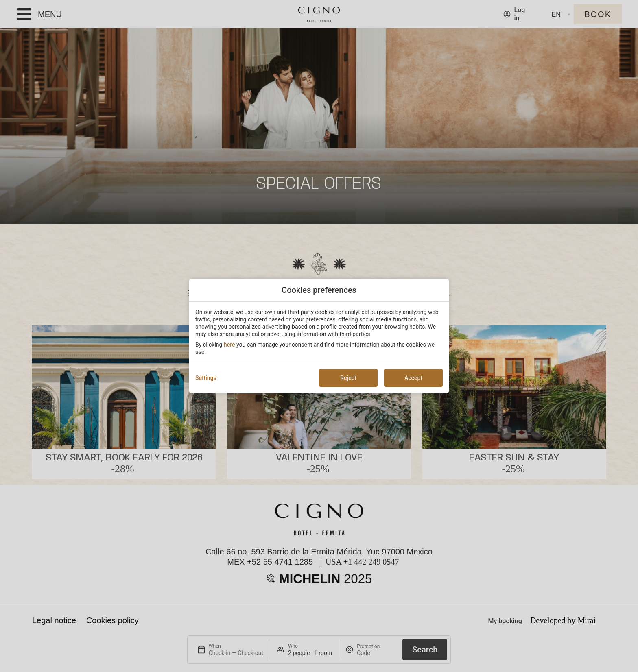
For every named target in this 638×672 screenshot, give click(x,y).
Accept (413, 378)
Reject (348, 378)
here (229, 345)
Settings (206, 378)
